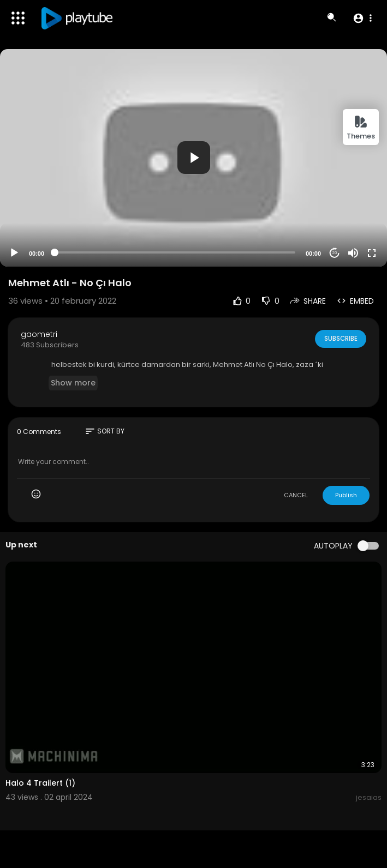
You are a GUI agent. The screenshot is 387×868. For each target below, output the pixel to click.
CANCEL (296, 495)
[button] (362, 18)
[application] (193, 158)
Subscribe (340, 339)
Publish (346, 495)
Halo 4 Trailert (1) (40, 783)
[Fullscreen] (372, 253)
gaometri (39, 334)
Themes (361, 128)
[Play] (14, 253)
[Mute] (353, 253)
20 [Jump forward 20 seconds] (335, 253)
